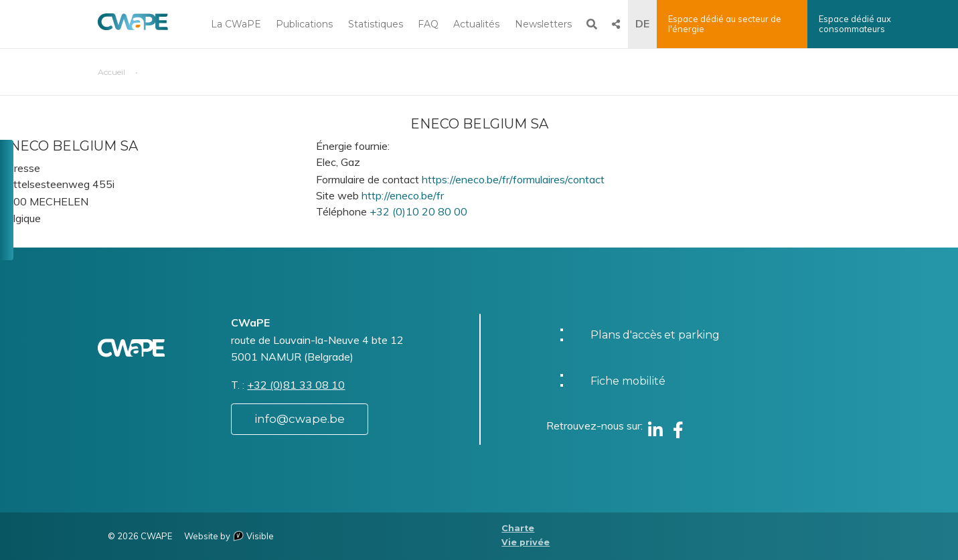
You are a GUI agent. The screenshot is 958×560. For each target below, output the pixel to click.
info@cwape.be (300, 419)
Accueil (111, 72)
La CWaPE (236, 24)
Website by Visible (229, 536)
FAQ (428, 24)
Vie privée (526, 542)
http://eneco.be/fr (403, 195)
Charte (518, 528)
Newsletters (543, 24)
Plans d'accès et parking (655, 335)
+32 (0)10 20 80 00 (418, 211)
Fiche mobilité (628, 381)
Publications (304, 24)
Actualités (476, 24)
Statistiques (376, 24)
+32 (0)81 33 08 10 (296, 385)
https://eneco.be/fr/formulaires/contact (513, 179)
